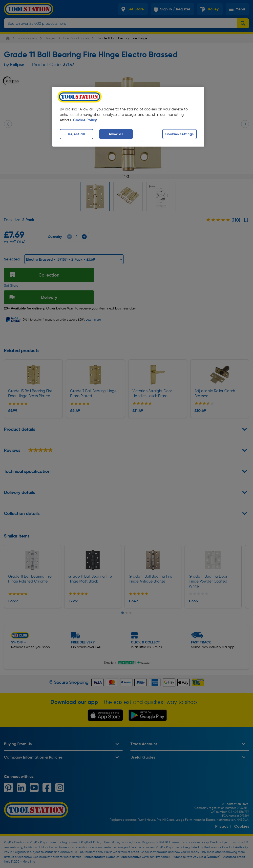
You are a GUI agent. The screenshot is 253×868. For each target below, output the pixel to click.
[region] (128, 117)
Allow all (116, 134)
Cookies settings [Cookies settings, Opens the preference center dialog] (180, 134)
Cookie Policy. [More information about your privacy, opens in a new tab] (85, 120)
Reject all (76, 134)
